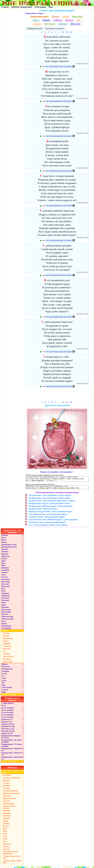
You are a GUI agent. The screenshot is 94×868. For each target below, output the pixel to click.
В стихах (56, 17)
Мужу (4, 607)
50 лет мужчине (7, 714)
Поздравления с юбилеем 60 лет (12, 760)
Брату (4, 539)
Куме (3, 591)
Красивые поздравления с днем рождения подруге (51, 513)
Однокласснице (7, 621)
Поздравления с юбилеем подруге (43, 511)
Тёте (3, 685)
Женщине (5, 570)
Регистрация (40, 7)
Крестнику (6, 581)
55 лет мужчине (7, 719)
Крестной (5, 586)
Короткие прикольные (12, 795)
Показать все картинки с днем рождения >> (57, 472)
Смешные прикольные (12, 780)
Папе (3, 623)
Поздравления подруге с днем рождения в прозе (49, 505)
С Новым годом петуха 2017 (12, 859)
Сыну (4, 680)
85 (71, 32)
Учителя (5, 692)
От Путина (7, 777)
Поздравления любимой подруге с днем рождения (50, 508)
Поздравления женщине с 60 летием (11, 739)
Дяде (3, 565)
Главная (5, 7)
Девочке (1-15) (7, 721)
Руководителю (7, 671)
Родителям (6, 668)
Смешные (37, 24)
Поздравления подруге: (40, 17)
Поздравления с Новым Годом (11, 774)
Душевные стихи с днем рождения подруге (47, 524)
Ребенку (5, 666)
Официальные (8, 805)
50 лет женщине (8, 712)
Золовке (5, 574)
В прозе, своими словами (9, 809)
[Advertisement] (57, 395)
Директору (6, 558)
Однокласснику (7, 618)
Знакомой (5, 572)
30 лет (4, 707)
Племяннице (6, 630)
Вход (51, 7)
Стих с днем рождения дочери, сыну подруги (59, 66)
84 (67, 32)
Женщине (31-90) (8, 728)
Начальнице (6, 614)
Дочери (4, 560)
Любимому (6, 597)
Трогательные (50, 24)
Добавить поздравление (22, 7)
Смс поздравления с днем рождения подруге (48, 516)
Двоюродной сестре (9, 546)
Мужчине (5, 609)
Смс (78, 20)
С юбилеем (58, 20)
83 (63, 32)
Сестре (4, 675)
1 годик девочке (7, 705)
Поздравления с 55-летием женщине (12, 747)
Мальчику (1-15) (8, 731)
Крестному (6, 588)
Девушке (5, 553)
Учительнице (7, 689)
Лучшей (66, 17)
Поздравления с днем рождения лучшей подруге (50, 500)
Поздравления (31, 13)
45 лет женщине (8, 710)
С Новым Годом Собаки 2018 (12, 864)
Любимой (46, 20)
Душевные (63, 24)
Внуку (4, 542)
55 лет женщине (8, 717)
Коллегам (7, 803)
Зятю (3, 577)
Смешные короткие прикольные (10, 854)
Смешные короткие (10, 793)
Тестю (4, 682)
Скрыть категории (13, 696)
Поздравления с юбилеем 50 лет (12, 751)
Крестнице (6, 584)
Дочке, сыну (75, 24)
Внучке (4, 544)
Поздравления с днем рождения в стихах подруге (50, 497)
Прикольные (77, 17)
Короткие (6, 782)
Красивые (69, 20)
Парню (4, 625)
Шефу (4, 694)
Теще (3, 687)
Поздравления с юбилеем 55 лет (12, 756)
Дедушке (5, 556)
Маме (4, 604)
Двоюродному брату (9, 549)
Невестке (5, 616)
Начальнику (6, 611)
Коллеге (5, 579)
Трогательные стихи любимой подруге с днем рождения (53, 521)
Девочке (5, 551)
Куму (3, 593)
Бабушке (5, 537)
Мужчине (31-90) (8, 733)
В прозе (36, 20)
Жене (4, 567)
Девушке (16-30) (8, 726)
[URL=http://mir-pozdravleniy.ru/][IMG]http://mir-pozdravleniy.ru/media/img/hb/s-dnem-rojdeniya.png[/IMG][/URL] (57, 489)
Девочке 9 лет (7, 724)
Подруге (41, 13)
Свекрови (5, 673)
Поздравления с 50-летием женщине (12, 743)
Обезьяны (7, 798)
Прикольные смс (9, 800)
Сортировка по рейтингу (55, 29)
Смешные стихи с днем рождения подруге (47, 519)
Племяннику (6, 628)
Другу (4, 563)
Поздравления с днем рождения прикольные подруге (52, 503)
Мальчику (5, 600)
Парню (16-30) (7, 735)
